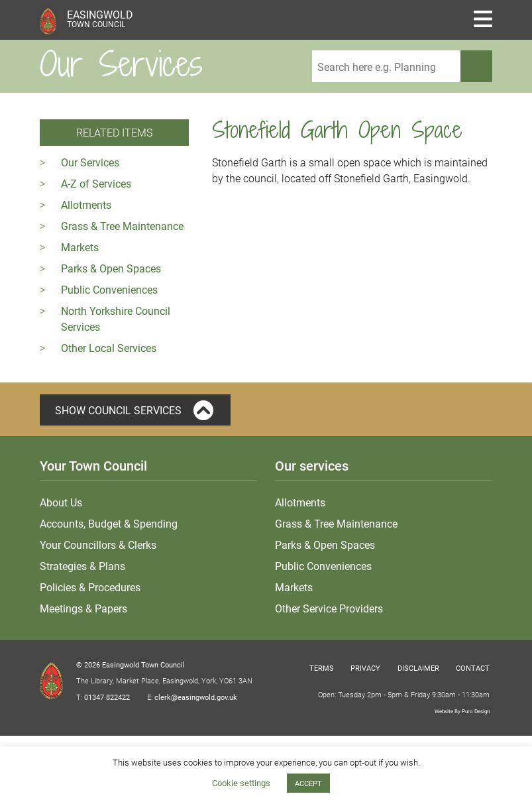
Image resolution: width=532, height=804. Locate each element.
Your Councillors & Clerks (98, 545)
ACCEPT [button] (308, 783)
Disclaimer (418, 668)
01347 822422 (107, 697)
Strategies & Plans (82, 566)
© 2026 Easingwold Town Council (131, 664)
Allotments (86, 204)
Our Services (90, 162)
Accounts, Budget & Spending (109, 523)
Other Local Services (109, 348)
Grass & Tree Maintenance (122, 226)
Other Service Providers (329, 608)
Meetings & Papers (83, 608)
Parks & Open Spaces (111, 268)
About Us (61, 502)
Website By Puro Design (462, 711)
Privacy (365, 668)
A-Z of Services (96, 183)
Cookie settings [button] (241, 783)
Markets (80, 247)
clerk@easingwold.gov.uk (196, 697)
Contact (473, 668)
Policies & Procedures (90, 587)
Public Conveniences (109, 289)
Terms (322, 668)
